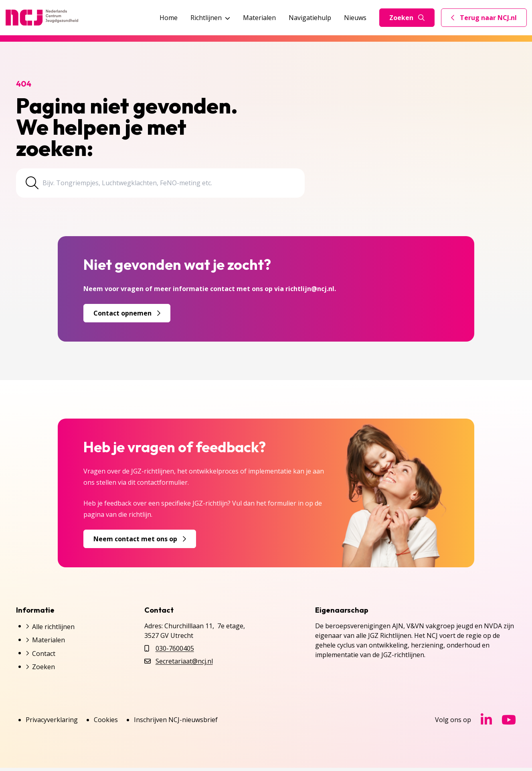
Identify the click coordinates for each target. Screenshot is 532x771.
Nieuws (355, 18)
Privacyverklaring (52, 723)
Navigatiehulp (310, 18)
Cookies (106, 723)
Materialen (259, 18)
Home (169, 18)
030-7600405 (175, 652)
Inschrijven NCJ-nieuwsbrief (176, 723)
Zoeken (407, 18)
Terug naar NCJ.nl (489, 20)
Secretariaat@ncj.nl (184, 664)
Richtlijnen (210, 18)
